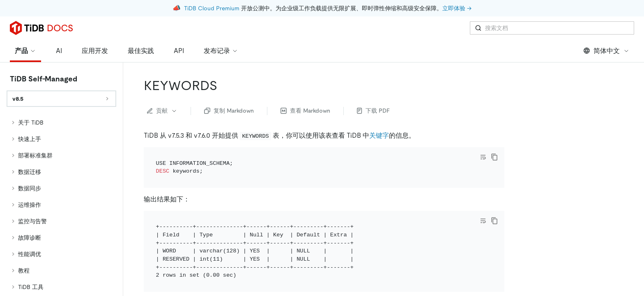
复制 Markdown (229, 111)
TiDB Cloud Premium (212, 8)
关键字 (379, 135)
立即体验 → (457, 8)
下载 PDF (373, 111)
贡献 (162, 111)
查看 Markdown (305, 111)
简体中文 (606, 51)
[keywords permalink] (224, 86)
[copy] (494, 157)
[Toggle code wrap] (483, 157)
